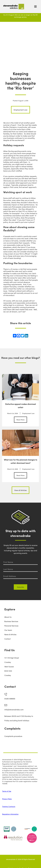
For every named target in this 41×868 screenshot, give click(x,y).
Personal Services (11, 626)
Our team (8, 630)
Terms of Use (7, 791)
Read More (20, 420)
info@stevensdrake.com (14, 709)
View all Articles (20, 490)
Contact (7, 639)
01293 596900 (10, 699)
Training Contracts (9, 806)
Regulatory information (10, 814)
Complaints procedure (13, 736)
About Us (8, 617)
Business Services (11, 621)
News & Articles (10, 634)
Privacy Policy (7, 799)
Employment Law (20, 110)
